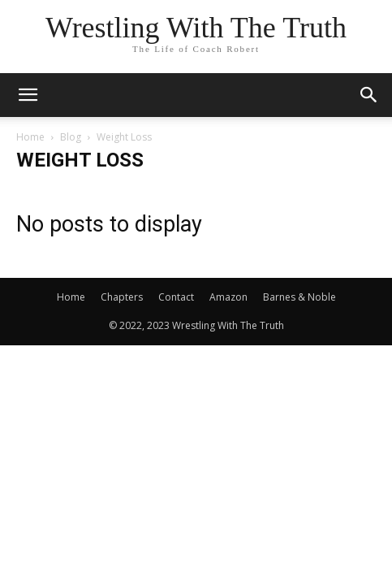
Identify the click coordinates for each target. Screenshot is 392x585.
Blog (71, 137)
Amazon (228, 297)
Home (30, 137)
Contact (176, 297)
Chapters (122, 297)
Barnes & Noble (299, 297)
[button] (28, 95)
